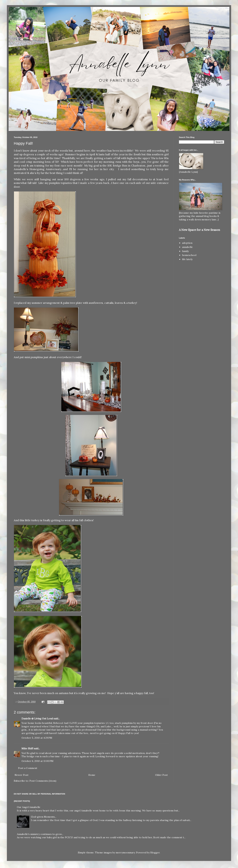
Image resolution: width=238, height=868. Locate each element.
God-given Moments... (44, 817)
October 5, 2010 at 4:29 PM (37, 738)
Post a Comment (28, 768)
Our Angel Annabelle (29, 807)
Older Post (161, 775)
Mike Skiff (27, 748)
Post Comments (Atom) (43, 781)
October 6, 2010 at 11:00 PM (37, 761)
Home (92, 775)
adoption (187, 243)
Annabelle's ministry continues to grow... (40, 834)
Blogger (155, 853)
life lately (187, 259)
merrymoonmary (125, 853)
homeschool (189, 255)
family (185, 251)
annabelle (187, 247)
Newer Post (22, 775)
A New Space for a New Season (199, 230)
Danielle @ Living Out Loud (37, 719)
